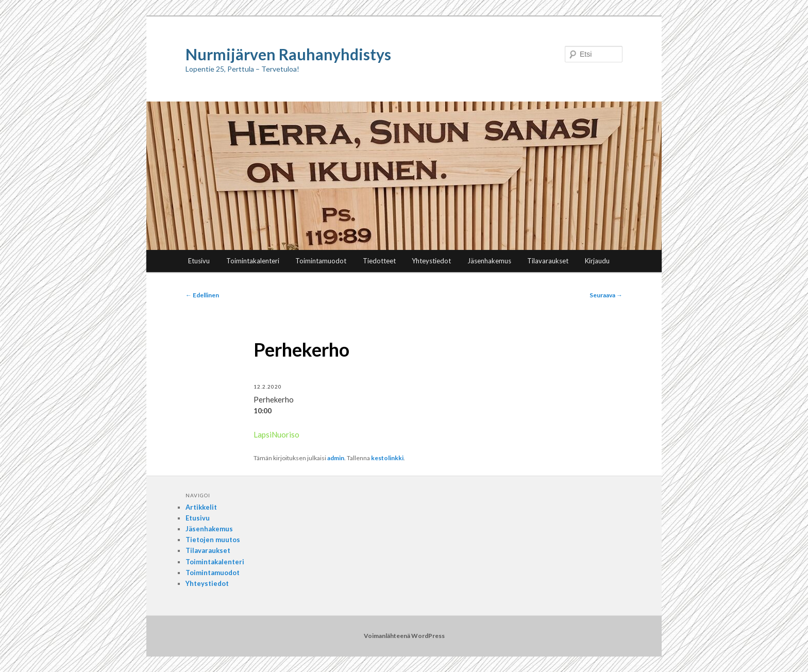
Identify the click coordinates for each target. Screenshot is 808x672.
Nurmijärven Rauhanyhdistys (288, 54)
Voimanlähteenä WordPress (404, 636)
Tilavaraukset (548, 261)
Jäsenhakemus (489, 261)
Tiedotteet (379, 261)
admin (336, 458)
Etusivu (199, 261)
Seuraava (606, 295)
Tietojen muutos (213, 540)
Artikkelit (201, 507)
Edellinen (202, 295)
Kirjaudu (597, 261)
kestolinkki (387, 458)
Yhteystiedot (431, 261)
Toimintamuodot (321, 261)
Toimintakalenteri (253, 261)
